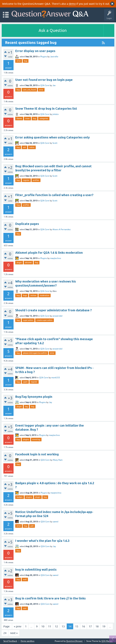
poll (32, 526)
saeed (56, 522)
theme (19, 118)
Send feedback (10, 641)
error (19, 61)
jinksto (56, 114)
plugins (26, 439)
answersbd (57, 316)
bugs (25, 295)
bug (26, 61)
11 (50, 626)
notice (32, 147)
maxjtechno (56, 258)
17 (90, 626)
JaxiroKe (54, 57)
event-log (36, 439)
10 (43, 626)
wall (25, 579)
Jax (54, 85)
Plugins (44, 57)
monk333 (56, 378)
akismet (28, 263)
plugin (19, 263)
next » (14, 633)
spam (25, 382)
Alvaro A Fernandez (62, 229)
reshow (33, 295)
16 (83, 626)
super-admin (28, 320)
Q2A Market (107, 641)
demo (72, 4)
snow (27, 118)
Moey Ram (58, 460)
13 (63, 626)
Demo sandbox (28, 641)
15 (77, 626)
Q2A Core (45, 85)
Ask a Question (53, 30)
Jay (50, 402)
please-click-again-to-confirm (35, 353)
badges (20, 497)
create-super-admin (45, 320)
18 (97, 626)
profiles (36, 180)
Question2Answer (75, 641)
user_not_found (29, 90)
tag (26, 407)
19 (104, 626)
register (26, 180)
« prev (18, 626)
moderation (45, 295)
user (25, 608)
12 (56, 626)
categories (44, 118)
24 (5, 633)
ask (24, 147)
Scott (55, 143)
